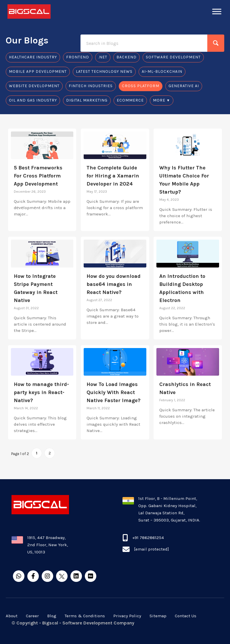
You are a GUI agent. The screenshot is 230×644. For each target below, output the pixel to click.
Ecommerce (130, 100)
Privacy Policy (127, 616)
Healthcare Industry (33, 57)
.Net (103, 57)
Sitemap (158, 616)
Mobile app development (38, 71)
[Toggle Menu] (217, 11)
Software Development (173, 57)
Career (32, 616)
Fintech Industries (91, 86)
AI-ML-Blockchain (162, 71)
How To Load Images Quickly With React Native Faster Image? (114, 392)
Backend (126, 57)
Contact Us (186, 616)
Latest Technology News (104, 71)
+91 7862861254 (148, 538)
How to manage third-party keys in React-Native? (41, 392)
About (12, 616)
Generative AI (184, 86)
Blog (52, 616)
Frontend (78, 57)
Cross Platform (141, 86)
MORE (159, 100)
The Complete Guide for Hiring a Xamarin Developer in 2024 (113, 176)
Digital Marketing (87, 100)
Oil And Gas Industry (33, 100)
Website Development (34, 86)
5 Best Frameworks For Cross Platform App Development (38, 176)
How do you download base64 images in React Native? (114, 284)
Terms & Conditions (85, 616)
